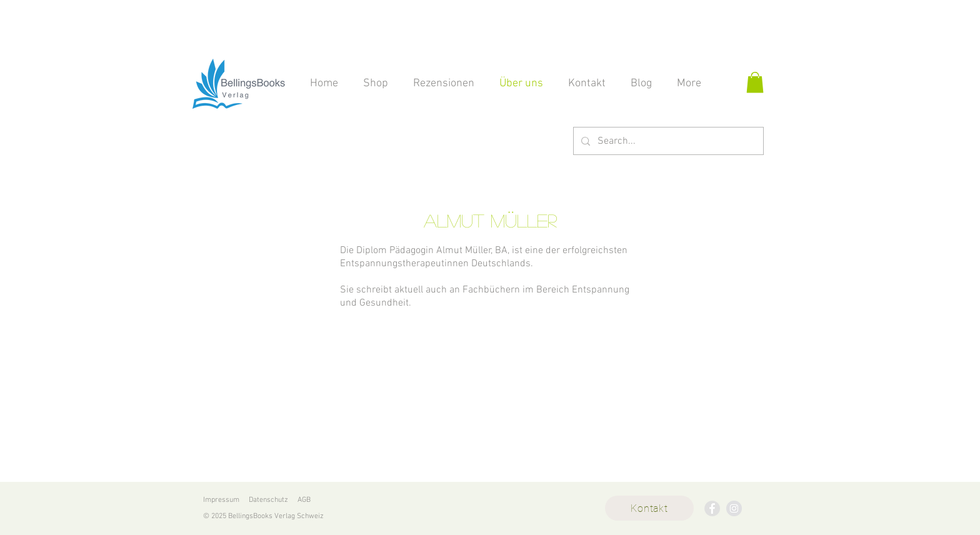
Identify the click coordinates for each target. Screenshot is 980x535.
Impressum (221, 500)
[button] (755, 82)
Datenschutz (268, 500)
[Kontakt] (649, 508)
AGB (304, 500)
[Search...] (667, 141)
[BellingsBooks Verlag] (712, 508)
